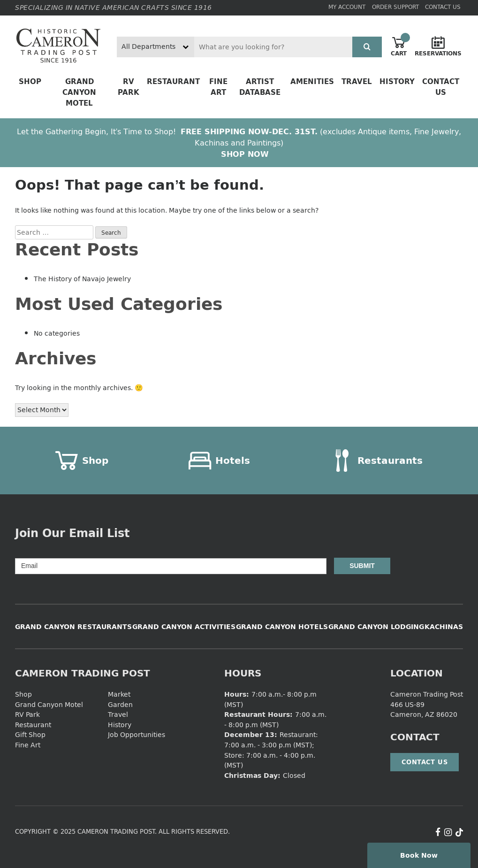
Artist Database (260, 87)
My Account (347, 7)
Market (119, 694)
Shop (30, 81)
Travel (357, 81)
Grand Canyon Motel (79, 92)
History (397, 81)
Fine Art (218, 87)
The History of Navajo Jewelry (82, 279)
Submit (362, 566)
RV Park (129, 87)
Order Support (395, 7)
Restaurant (173, 81)
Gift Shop (30, 734)
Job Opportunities (137, 734)
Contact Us (443, 7)
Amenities (312, 81)
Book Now (419, 855)
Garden (120, 704)
